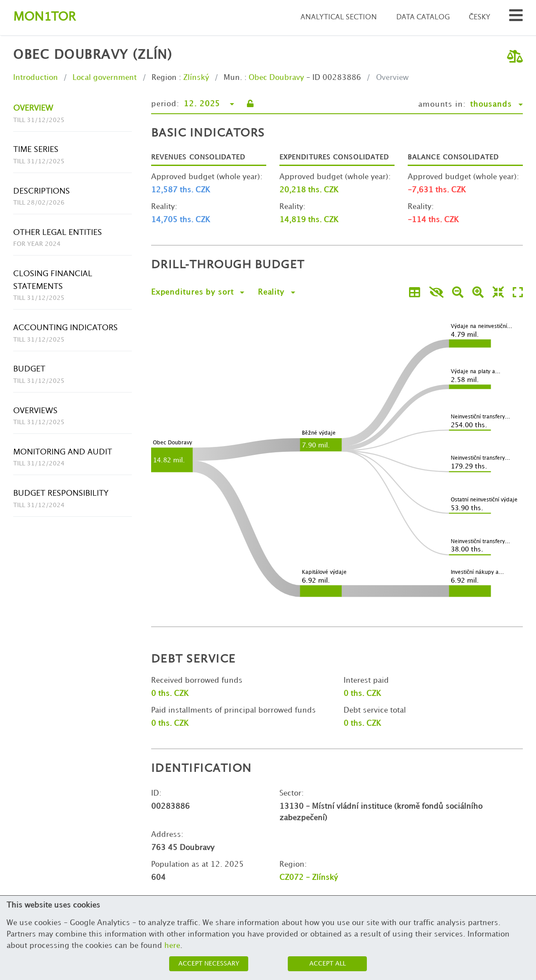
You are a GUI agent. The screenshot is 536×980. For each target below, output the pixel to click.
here (172, 946)
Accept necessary (209, 964)
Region (164, 78)
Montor (44, 17)
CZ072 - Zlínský (309, 878)
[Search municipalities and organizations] (516, 18)
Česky (480, 17)
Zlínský (196, 78)
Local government (105, 78)
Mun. (233, 78)
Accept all (328, 964)
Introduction (36, 78)
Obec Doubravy (276, 78)
